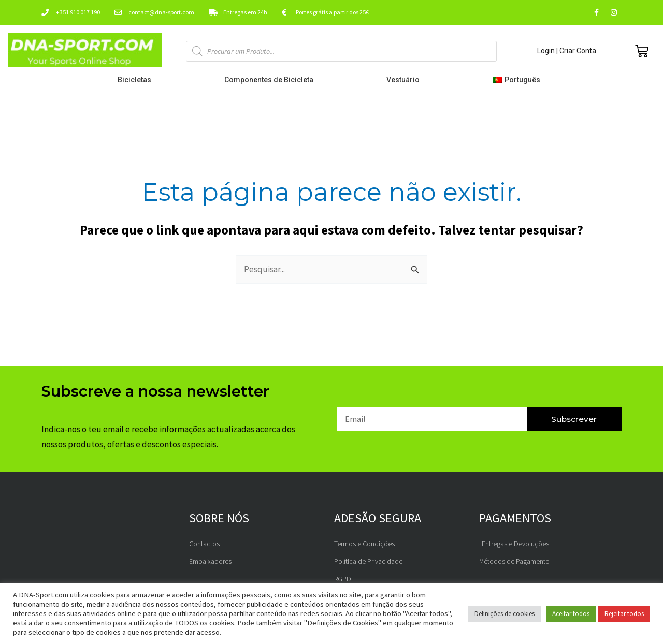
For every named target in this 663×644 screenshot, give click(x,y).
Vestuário (406, 80)
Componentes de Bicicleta (271, 80)
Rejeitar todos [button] (624, 614)
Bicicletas (137, 80)
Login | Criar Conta (567, 51)
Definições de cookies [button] (505, 614)
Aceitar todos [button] (571, 614)
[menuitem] (519, 80)
